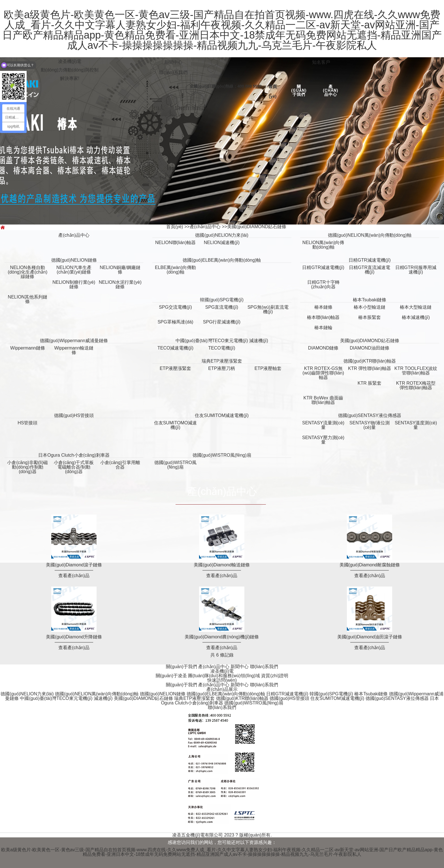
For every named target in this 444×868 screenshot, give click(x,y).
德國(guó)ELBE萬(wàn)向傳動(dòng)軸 (222, 260)
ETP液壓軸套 (268, 368)
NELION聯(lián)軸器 (175, 243)
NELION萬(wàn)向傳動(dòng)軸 (323, 245)
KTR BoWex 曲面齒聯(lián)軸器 (323, 400)
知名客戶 (321, 62)
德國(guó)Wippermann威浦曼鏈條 (74, 341)
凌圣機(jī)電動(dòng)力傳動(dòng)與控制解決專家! (70, 70)
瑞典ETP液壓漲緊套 (222, 361)
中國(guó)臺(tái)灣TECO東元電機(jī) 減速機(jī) (222, 341)
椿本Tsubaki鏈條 (370, 300)
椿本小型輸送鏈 (370, 307)
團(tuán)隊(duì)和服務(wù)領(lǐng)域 (225, 676)
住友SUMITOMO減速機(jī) (176, 425)
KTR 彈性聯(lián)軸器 (370, 368)
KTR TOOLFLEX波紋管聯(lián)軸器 (416, 371)
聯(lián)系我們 (173, 72)
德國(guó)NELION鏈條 (74, 260)
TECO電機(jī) (222, 348)
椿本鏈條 (323, 307)
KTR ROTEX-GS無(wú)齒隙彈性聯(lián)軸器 (323, 373)
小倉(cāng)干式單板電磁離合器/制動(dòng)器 (74, 467)
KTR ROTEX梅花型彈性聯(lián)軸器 (416, 385)
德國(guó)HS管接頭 (74, 415)
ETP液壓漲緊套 (175, 368)
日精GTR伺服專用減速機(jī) (416, 270)
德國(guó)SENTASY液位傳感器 (370, 415)
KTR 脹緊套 (370, 383)
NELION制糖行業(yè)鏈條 (74, 284)
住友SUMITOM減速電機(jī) (222, 415)
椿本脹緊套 (370, 317)
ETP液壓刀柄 (222, 368)
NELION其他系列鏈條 (28, 299)
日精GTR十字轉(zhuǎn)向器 (323, 284)
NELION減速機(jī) (222, 243)
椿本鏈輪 (323, 328)
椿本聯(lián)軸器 (323, 317)
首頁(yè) (175, 227)
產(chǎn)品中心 (331, 90)
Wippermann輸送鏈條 (74, 350)
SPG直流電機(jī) (222, 307)
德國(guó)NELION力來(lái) (222, 235)
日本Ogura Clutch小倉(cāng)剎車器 (74, 455)
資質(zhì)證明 (275, 676)
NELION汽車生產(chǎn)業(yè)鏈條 (74, 270)
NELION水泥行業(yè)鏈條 (120, 284)
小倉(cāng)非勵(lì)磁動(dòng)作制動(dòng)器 (27, 467)
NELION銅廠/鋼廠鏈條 (120, 270)
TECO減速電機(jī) (175, 348)
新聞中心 (173, 62)
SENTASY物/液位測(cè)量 (370, 425)
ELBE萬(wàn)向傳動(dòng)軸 (175, 270)
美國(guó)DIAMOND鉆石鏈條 (257, 227)
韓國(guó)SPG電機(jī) (222, 300)
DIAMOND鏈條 (323, 348)
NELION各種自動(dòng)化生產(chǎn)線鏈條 (28, 272)
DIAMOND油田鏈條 (370, 348)
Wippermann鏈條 (28, 348)
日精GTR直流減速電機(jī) (370, 270)
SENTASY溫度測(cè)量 (416, 425)
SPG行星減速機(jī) (222, 322)
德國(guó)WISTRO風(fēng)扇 (222, 455)
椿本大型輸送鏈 (416, 307)
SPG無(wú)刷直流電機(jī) (268, 309)
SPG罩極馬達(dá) (175, 322)
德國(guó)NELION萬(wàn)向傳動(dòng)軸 (370, 235)
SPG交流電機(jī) (175, 307)
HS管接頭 (27, 423)
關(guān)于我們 (299, 90)
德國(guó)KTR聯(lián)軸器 (370, 361)
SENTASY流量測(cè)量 (323, 425)
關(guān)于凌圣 (172, 676)
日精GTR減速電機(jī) (370, 260)
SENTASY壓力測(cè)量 (323, 440)
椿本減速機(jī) (416, 317)
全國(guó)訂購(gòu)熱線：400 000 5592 (226, 86)
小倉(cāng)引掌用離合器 (120, 465)
